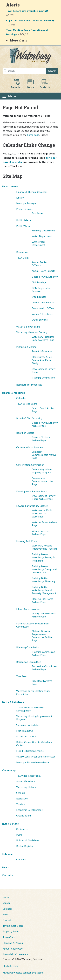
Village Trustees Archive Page (41, 532)
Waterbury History (26, 787)
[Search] (24, 71)
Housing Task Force (27, 541)
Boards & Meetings (14, 393)
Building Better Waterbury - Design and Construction (44, 569)
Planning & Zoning (26, 347)
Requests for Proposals (29, 385)
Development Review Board (44, 370)
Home (6, 897)
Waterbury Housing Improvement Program (44, 547)
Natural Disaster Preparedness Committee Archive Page (42, 636)
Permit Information (43, 351)
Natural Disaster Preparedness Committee (33, 625)
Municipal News (25, 731)
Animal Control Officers (40, 264)
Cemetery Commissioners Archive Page (44, 455)
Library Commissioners (28, 609)
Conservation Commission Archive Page (43, 481)
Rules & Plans (10, 824)
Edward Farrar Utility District (32, 506)
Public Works (23, 226)
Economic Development (29, 810)
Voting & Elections (42, 314)
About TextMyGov (13, 949)
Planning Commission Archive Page (43, 653)
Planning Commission (43, 378)
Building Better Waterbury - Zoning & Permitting (43, 557)
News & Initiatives (13, 702)
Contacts (7, 875)
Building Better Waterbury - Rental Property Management (44, 590)
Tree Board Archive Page (42, 682)
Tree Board (22, 676)
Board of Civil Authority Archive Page (45, 424)
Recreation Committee (29, 662)
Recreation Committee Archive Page (44, 668)
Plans (19, 835)
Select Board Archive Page (43, 410)
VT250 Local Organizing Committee (36, 757)
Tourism (21, 804)
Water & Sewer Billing (28, 327)
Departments (10, 186)
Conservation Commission (30, 465)
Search (52, 71)
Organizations (24, 816)
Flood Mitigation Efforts (30, 751)
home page (33, 135)
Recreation (22, 252)
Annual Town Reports (44, 271)
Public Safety (24, 220)
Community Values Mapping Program (42, 471)
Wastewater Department (39, 243)
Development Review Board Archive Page (44, 497)
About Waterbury (25, 781)
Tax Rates (37, 213)
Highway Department (44, 230)
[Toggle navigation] (9, 96)
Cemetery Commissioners (30, 447)
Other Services (40, 320)
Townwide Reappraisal (28, 776)
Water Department (42, 236)
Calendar (21, 398)
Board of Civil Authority (45, 277)
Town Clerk (22, 258)
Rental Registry (25, 846)
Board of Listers (25, 433)
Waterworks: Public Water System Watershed (42, 513)
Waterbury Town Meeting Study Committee (33, 692)
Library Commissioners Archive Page (44, 615)
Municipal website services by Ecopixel (23, 973)
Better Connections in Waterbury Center (34, 744)
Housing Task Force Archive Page (42, 600)
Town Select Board (27, 404)
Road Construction (26, 736)
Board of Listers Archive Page (41, 439)
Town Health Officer (43, 308)
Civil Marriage (39, 282)
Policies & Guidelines (28, 840)
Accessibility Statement (15, 954)
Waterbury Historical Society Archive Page (43, 338)
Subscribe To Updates (28, 725)
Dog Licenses (39, 297)
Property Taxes (24, 209)
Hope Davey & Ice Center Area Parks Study (42, 360)
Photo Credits (10, 966)
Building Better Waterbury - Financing (43, 580)
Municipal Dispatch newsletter (33, 762)
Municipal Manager (26, 203)
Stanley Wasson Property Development (30, 709)
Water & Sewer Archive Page (44, 524)
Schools (21, 793)
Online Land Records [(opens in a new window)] (43, 302)
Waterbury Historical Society (32, 332)
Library (20, 198)
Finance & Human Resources (32, 192)
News (6, 867)
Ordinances (22, 829)
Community (9, 770)
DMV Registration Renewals (42, 290)
